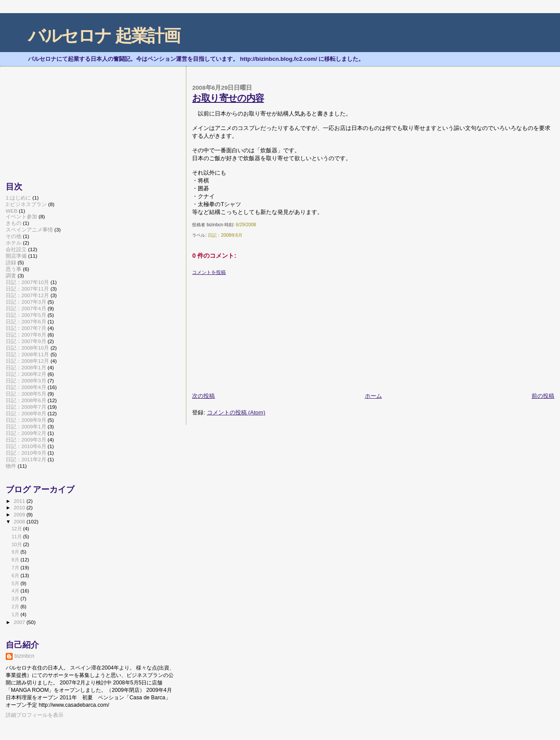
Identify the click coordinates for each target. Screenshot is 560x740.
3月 (16, 599)
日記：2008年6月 (225, 235)
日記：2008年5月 (26, 394)
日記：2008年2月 (26, 374)
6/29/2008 (246, 225)
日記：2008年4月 (26, 387)
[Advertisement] (258, 330)
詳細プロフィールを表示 (35, 715)
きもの (14, 223)
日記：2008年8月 (26, 413)
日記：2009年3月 (26, 440)
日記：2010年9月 (26, 453)
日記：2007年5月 (26, 315)
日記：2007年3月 (26, 302)
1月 (16, 614)
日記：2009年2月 (26, 433)
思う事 (14, 269)
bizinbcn (24, 656)
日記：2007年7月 (26, 328)
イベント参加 (21, 216)
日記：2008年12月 (27, 361)
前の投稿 (543, 396)
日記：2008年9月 (26, 420)
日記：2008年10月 (27, 348)
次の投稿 (203, 396)
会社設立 (16, 249)
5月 (16, 583)
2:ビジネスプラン (26, 204)
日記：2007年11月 (27, 289)
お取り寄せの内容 (228, 98)
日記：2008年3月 (26, 381)
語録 (11, 262)
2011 (20, 501)
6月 (16, 575)
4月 (16, 591)
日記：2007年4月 (26, 308)
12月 (17, 529)
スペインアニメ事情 (29, 230)
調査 (11, 275)
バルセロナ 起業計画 (104, 36)
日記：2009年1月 (26, 426)
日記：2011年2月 (26, 459)
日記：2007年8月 (26, 335)
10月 (17, 544)
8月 (16, 560)
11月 (17, 537)
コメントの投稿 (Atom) (236, 412)
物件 (11, 466)
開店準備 (16, 256)
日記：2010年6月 (26, 446)
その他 (14, 236)
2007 (20, 622)
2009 (20, 514)
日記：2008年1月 (26, 367)
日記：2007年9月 (26, 341)
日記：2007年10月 (27, 282)
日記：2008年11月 (27, 354)
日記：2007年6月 (26, 321)
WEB (12, 211)
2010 (20, 507)
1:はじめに (18, 198)
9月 (16, 552)
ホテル (14, 243)
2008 (20, 521)
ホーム (373, 396)
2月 (16, 607)
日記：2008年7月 (26, 407)
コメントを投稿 (209, 272)
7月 (16, 568)
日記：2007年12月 (27, 295)
